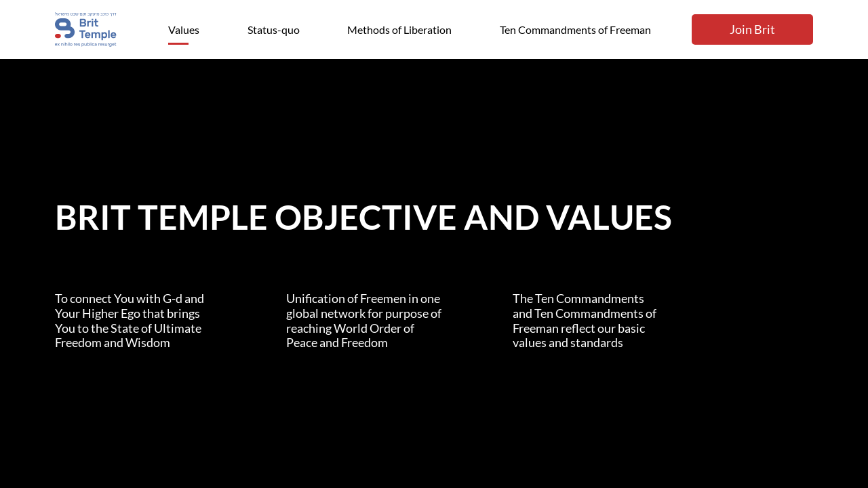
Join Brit (752, 29)
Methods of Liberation (399, 29)
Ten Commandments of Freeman (575, 29)
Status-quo (274, 29)
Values (184, 29)
